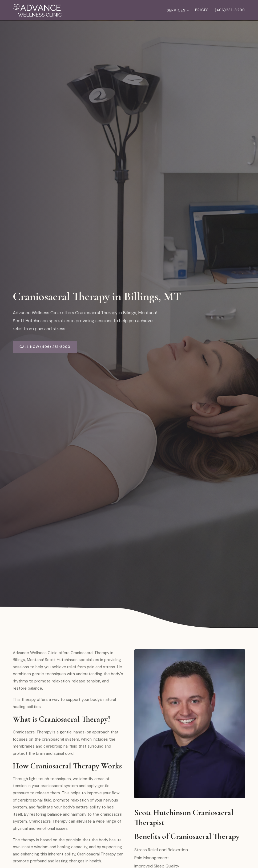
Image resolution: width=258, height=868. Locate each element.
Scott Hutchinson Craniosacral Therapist (184, 817)
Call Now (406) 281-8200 (45, 347)
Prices (202, 10)
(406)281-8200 (230, 10)
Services (178, 10)
